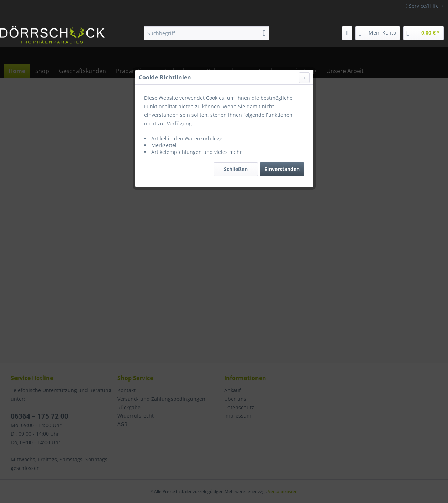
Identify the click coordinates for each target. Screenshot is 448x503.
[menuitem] (207, 33)
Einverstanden (282, 169)
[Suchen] (264, 33)
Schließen (236, 169)
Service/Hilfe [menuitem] (423, 6)
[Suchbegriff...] (207, 33)
